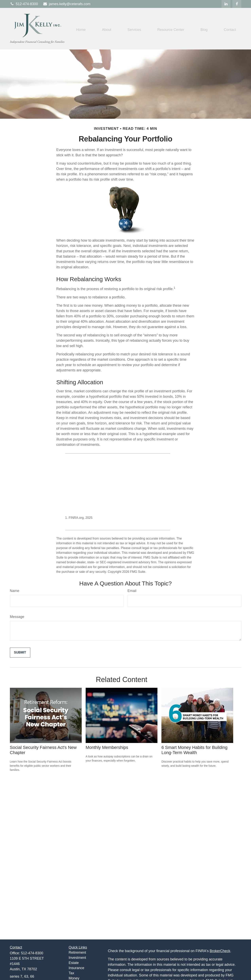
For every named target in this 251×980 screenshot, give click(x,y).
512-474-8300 (24, 4)
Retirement (77, 952)
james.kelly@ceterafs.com (67, 4)
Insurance (76, 968)
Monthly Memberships (107, 747)
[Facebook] (237, 4)
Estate (74, 963)
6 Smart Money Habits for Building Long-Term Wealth (194, 750)
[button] (81, 30)
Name (15, 591)
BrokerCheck (220, 951)
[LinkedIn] (226, 4)
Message (17, 617)
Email (132, 591)
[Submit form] (20, 653)
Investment (77, 958)
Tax (71, 973)
